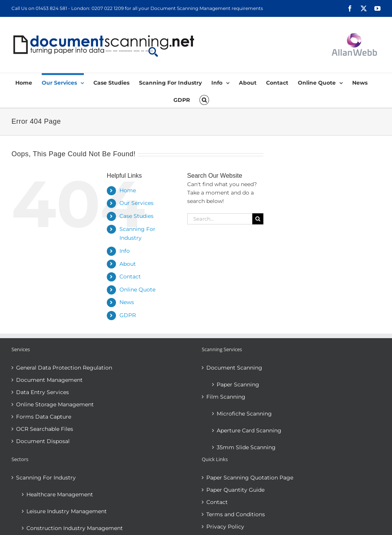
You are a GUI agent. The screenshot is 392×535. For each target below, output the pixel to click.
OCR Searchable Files (45, 429)
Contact (130, 276)
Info (125, 251)
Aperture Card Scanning (249, 430)
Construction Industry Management (75, 528)
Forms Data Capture (44, 417)
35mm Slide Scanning (246, 447)
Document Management (49, 380)
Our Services (136, 203)
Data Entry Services (42, 392)
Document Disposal (43, 441)
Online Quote (137, 290)
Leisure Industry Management (67, 511)
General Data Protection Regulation (64, 368)
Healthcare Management (60, 494)
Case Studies (136, 216)
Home (128, 190)
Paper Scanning (238, 384)
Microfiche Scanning (244, 414)
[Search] (258, 219)
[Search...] (220, 219)
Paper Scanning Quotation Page (250, 478)
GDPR (128, 315)
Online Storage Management (55, 404)
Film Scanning (226, 397)
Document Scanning (234, 368)
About (128, 264)
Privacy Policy (225, 527)
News (127, 302)
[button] (204, 99)
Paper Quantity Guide (235, 490)
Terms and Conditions (236, 514)
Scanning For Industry (46, 478)
